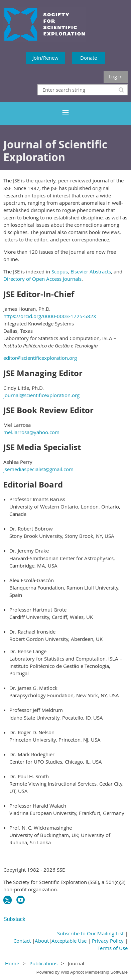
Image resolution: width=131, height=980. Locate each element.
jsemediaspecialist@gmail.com (38, 469)
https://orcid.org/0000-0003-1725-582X (50, 316)
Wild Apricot (72, 972)
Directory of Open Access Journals (42, 279)
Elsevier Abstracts (91, 271)
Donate (89, 58)
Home (12, 963)
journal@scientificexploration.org (41, 395)
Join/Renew (45, 58)
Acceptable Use (69, 941)
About (42, 941)
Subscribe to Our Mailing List (90, 933)
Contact (22, 941)
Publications (43, 963)
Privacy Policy (108, 941)
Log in (116, 76)
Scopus (60, 271)
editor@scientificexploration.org (40, 358)
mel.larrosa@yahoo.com (31, 432)
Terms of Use (113, 948)
